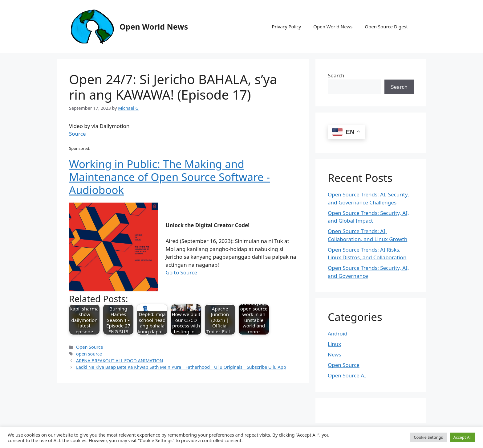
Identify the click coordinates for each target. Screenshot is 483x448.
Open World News (154, 27)
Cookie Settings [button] (428, 437)
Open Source (89, 347)
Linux (334, 344)
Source (77, 134)
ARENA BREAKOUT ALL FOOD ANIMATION (120, 361)
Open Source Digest (386, 27)
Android (338, 333)
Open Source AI (347, 375)
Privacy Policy (287, 27)
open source (89, 354)
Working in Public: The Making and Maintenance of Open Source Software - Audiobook (169, 177)
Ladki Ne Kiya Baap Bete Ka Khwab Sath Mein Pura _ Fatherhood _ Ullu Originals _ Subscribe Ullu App (181, 367)
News (335, 354)
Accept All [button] (463, 437)
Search (336, 75)
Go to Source (181, 272)
